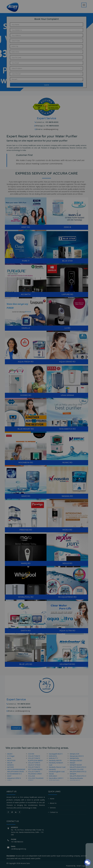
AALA (9, 758)
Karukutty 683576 (55, 760)
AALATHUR (11, 760)
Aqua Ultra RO (67, 631)
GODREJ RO (26, 395)
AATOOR (10, 767)
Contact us (16, 728)
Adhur (9, 780)
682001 (10, 754)
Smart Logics (82, 866)
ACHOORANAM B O (14, 774)
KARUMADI (53, 776)
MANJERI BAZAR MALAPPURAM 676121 (78, 766)
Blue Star (67, 261)
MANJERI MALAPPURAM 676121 (78, 775)
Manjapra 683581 (76, 760)
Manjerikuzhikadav (76, 778)
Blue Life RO (26, 664)
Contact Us (54, 812)
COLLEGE (32, 776)
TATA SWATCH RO (67, 429)
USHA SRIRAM (67, 395)
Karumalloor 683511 (56, 778)
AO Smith (26, 294)
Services (53, 808)
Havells (26, 328)
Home (52, 799)
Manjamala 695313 (77, 756)
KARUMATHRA (54, 780)
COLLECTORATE (34, 756)
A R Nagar (11, 756)
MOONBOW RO (26, 463)
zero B (67, 227)
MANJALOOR (74, 754)
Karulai (51, 774)
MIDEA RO (67, 530)
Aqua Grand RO (67, 362)
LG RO (67, 328)
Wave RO (26, 496)
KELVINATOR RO (67, 664)
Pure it (26, 261)
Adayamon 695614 (14, 778)
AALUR (10, 763)
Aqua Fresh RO (26, 362)
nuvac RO (67, 463)
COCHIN (31, 754)
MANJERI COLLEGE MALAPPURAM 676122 (78, 770)
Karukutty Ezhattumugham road (57, 770)
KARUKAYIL (53, 756)
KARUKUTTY (53, 758)
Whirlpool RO (26, 597)
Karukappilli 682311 (56, 754)
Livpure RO (67, 294)
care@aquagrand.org (51, 129)
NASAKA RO (67, 496)
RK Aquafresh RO (67, 597)
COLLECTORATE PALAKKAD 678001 (35, 773)
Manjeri (72, 763)
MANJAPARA (74, 758)
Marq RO (26, 563)
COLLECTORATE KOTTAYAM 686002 (35, 768)
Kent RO (26, 227)
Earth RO (26, 631)
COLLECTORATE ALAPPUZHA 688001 (36, 759)
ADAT (9, 776)
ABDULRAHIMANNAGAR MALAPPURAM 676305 (16, 770)
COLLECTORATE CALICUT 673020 (34, 764)
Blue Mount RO (26, 429)
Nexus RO (67, 563)
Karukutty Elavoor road (57, 767)
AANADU (10, 765)
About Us (53, 803)
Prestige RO (26, 530)
